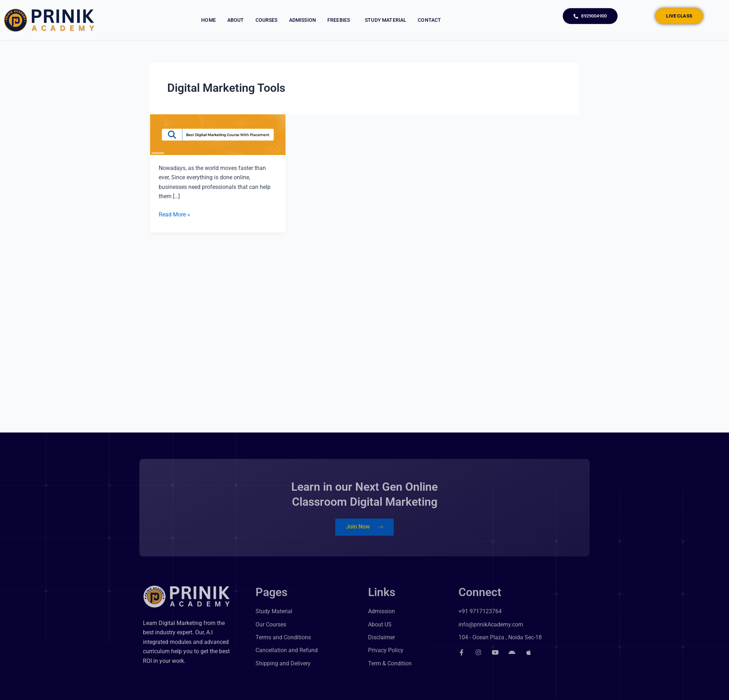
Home (209, 20)
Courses (267, 20)
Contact (429, 20)
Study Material (386, 20)
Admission (302, 20)
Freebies (340, 20)
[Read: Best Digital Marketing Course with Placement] (218, 134)
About (236, 20)
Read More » (174, 214)
